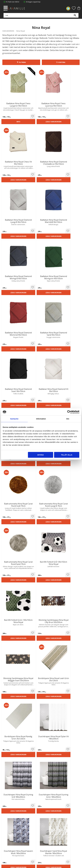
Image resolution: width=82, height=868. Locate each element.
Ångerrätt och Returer (10, 812)
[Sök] (75, 17)
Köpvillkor (6, 834)
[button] (6, 8)
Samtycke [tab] (14, 419)
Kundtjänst (6, 832)
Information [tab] (41, 419)
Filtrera (22, 62)
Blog (4, 819)
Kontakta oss (7, 817)
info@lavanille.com (14, 799)
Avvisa (40, 455)
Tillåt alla (67, 455)
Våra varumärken (8, 822)
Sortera (62, 62)
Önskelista (6, 846)
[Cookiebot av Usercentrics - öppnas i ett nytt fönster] (69, 412)
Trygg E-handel (8, 809)
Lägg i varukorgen (31, 111)
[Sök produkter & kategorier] (40, 17)
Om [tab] (68, 419)
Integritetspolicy (8, 814)
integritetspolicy (45, 757)
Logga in (5, 843)
